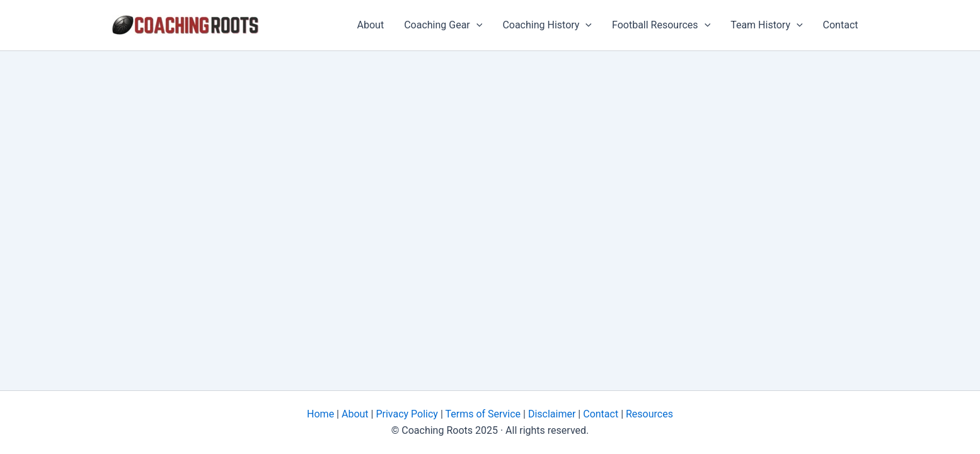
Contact (841, 25)
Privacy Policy (405, 414)
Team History (766, 25)
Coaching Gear (443, 25)
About (371, 25)
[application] (476, 25)
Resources (648, 414)
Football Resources (661, 25)
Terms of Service (482, 414)
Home (320, 414)
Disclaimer (551, 414)
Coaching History (547, 25)
